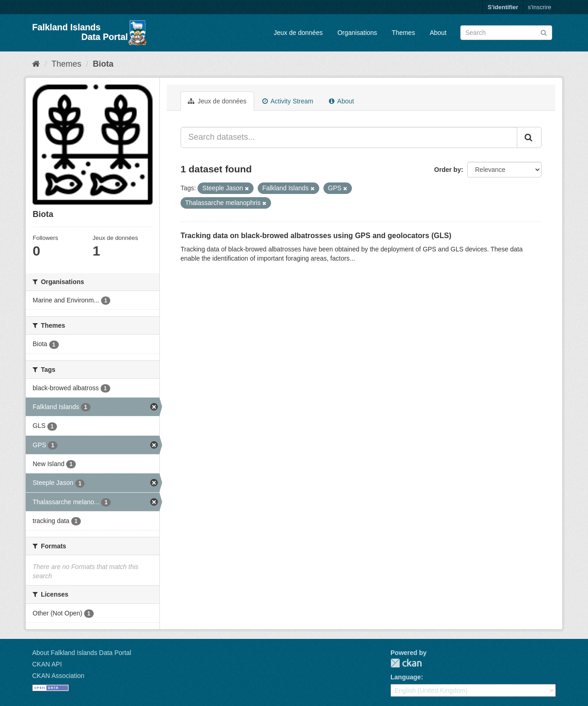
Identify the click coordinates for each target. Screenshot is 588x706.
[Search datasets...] (349, 137)
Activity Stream (288, 101)
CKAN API (47, 664)
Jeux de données (298, 33)
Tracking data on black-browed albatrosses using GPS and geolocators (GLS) (316, 236)
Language (406, 677)
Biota (103, 64)
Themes (404, 33)
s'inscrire (540, 7)
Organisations (357, 33)
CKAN (406, 663)
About (438, 33)
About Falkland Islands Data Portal (82, 653)
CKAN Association (58, 676)
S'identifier (503, 7)
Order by (447, 170)
